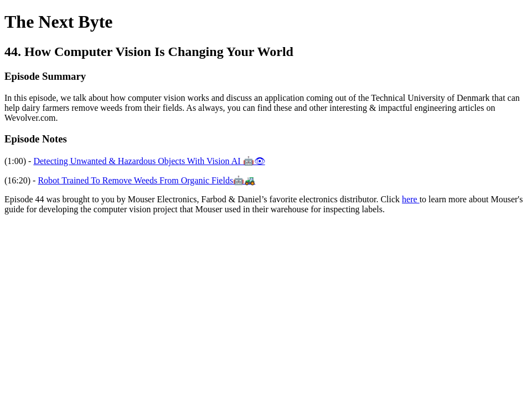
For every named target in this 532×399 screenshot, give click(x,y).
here (411, 199)
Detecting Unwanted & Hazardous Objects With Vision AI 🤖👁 (149, 161)
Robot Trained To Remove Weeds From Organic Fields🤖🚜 (146, 180)
